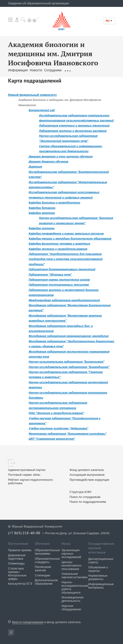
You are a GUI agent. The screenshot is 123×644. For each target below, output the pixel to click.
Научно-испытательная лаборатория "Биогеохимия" (67, 362)
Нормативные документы (98, 577)
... (67, 70)
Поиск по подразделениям (88, 502)
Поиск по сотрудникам (85, 497)
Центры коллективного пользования (71, 565)
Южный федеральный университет (32, 95)
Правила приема (20, 550)
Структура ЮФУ (81, 492)
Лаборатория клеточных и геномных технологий (74, 126)
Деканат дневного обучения (49, 162)
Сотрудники (53, 70)
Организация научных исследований (71, 554)
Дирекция (35, 167)
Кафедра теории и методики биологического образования (70, 239)
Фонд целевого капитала (87, 470)
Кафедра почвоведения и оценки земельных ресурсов (66, 234)
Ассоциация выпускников (87, 475)
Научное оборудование (71, 608)
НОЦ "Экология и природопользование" (56, 413)
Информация (18, 70)
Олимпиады (16, 563)
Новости (36, 70)
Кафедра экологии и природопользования (58, 249)
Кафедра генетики (42, 213)
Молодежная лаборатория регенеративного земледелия (69, 336)
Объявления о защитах (98, 569)
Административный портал (27, 470)
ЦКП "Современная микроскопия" (52, 439)
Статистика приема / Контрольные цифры (17, 574)
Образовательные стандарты (47, 560)
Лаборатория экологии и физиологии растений (73, 131)
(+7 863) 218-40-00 (24, 533)
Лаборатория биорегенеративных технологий (62, 269)
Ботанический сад (42, 110)
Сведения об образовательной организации (38, 3)
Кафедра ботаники (42, 208)
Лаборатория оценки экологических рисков (59, 280)
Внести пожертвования (28, 622)
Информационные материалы (101, 586)
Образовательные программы (47, 552)
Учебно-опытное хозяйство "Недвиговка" (59, 428)
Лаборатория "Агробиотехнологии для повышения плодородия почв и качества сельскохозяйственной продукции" (66, 259)
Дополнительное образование (46, 582)
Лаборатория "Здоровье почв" (50, 275)
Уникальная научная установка (74, 575)
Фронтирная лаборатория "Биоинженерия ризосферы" (68, 434)
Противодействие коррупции (89, 480)
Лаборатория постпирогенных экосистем (59, 285)
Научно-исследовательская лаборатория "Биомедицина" (69, 367)
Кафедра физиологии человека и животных (59, 244)
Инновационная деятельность (73, 599)
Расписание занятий (43, 569)
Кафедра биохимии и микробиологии (54, 203)
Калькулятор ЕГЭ (20, 584)
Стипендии (42, 575)
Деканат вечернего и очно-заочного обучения (61, 157)
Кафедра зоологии (42, 228)
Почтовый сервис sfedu (24, 475)
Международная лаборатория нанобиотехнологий (64, 300)
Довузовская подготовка (17, 557)
